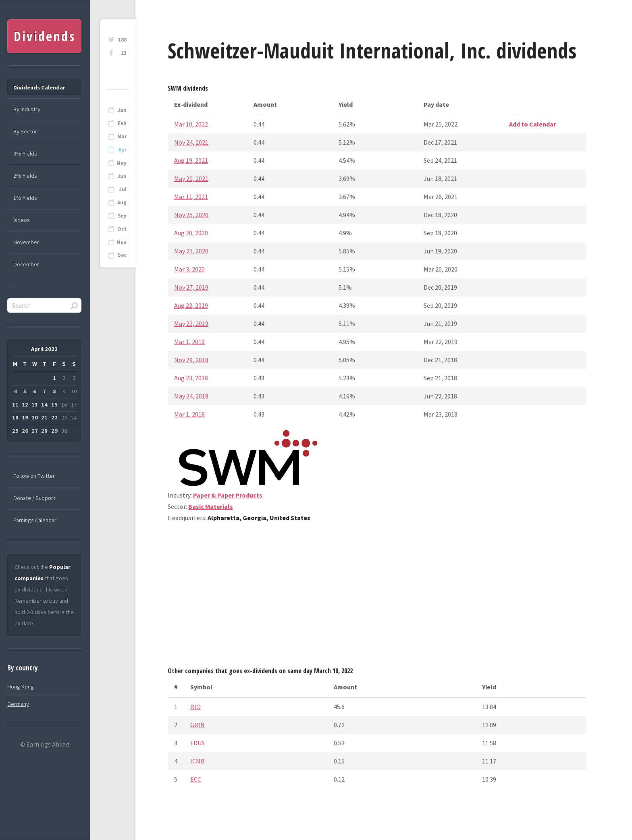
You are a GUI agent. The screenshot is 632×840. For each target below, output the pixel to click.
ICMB (197, 761)
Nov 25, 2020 (191, 215)
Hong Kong (21, 687)
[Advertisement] (377, 597)
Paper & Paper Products (228, 495)
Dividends (45, 36)
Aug (122, 202)
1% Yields (25, 198)
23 (124, 53)
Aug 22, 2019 (191, 305)
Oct (122, 229)
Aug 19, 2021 (191, 160)
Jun (122, 176)
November (26, 242)
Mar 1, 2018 (189, 414)
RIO (195, 707)
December (26, 264)
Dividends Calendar (39, 87)
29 (54, 431)
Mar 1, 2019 (189, 342)
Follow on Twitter (34, 476)
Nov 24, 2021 (191, 142)
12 (25, 404)
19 (25, 417)
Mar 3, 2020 (189, 269)
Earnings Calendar (35, 520)
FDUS (197, 743)
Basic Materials (211, 506)
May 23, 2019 (191, 324)
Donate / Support (34, 498)
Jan (122, 110)
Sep (122, 216)
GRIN (197, 725)
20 (35, 417)
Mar (122, 136)
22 (54, 417)
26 (25, 431)
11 (15, 404)
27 (35, 431)
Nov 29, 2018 (191, 360)
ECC (196, 779)
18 (15, 417)
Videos (22, 220)
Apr (123, 150)
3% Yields (25, 153)
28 (44, 431)
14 (44, 404)
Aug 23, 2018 (191, 378)
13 (35, 404)
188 (122, 40)
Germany (18, 704)
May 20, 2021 (191, 178)
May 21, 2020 (191, 251)
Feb (122, 123)
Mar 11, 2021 (191, 197)
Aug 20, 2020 (191, 233)
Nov (122, 242)
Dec (122, 255)
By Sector (25, 131)
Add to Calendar (532, 124)
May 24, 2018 (191, 396)
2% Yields (25, 176)
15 (54, 404)
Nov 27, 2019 (191, 287)
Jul (123, 189)
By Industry (27, 109)
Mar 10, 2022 (191, 124)
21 (44, 417)
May (122, 163)
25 (15, 431)
